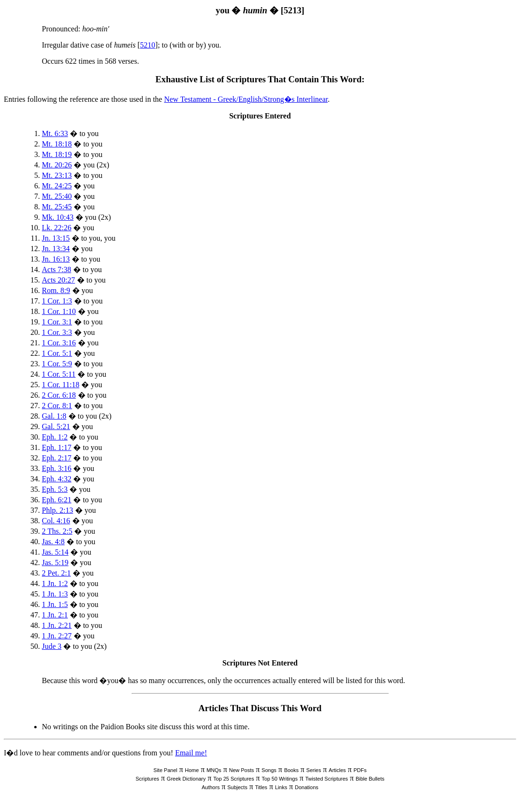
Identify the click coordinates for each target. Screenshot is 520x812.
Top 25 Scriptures (234, 779)
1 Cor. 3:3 (57, 332)
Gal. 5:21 (56, 426)
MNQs (214, 770)
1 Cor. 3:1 (57, 322)
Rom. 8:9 (56, 290)
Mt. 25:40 (57, 196)
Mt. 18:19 (57, 154)
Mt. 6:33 (55, 133)
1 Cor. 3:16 (59, 343)
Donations (307, 787)
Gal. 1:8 (54, 416)
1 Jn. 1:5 (55, 604)
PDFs (360, 770)
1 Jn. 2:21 (57, 625)
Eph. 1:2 (55, 437)
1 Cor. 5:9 (57, 364)
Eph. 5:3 (55, 489)
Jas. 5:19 (55, 563)
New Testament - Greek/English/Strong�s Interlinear (246, 99)
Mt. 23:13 (57, 175)
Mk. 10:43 (58, 217)
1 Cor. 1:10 (59, 311)
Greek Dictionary (186, 779)
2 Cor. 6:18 (59, 395)
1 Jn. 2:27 (57, 636)
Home (192, 770)
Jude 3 (52, 646)
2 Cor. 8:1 (57, 406)
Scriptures (147, 779)
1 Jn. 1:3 (55, 594)
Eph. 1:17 (57, 447)
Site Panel (165, 770)
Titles (261, 787)
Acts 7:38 (57, 269)
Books (292, 770)
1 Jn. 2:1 (55, 615)
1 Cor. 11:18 (61, 385)
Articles (337, 770)
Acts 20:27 (58, 280)
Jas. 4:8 (53, 542)
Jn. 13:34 (56, 249)
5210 (148, 45)
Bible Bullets (370, 779)
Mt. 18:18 (57, 144)
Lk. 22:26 (57, 228)
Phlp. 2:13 (58, 510)
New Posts (242, 770)
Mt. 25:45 (57, 207)
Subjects (237, 787)
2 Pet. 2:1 (56, 573)
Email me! (191, 753)
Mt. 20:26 (57, 165)
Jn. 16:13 (56, 259)
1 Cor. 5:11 (59, 374)
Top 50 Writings (280, 779)
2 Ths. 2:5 (57, 531)
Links (281, 787)
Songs (269, 770)
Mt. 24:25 (57, 186)
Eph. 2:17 (57, 458)
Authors (211, 787)
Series (313, 770)
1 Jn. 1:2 (55, 583)
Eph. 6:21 (57, 500)
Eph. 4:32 (57, 479)
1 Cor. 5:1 (57, 353)
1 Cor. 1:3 (57, 301)
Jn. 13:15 (56, 238)
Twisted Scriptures (327, 779)
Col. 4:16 (56, 521)
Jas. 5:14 (55, 552)
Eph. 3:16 (57, 468)
